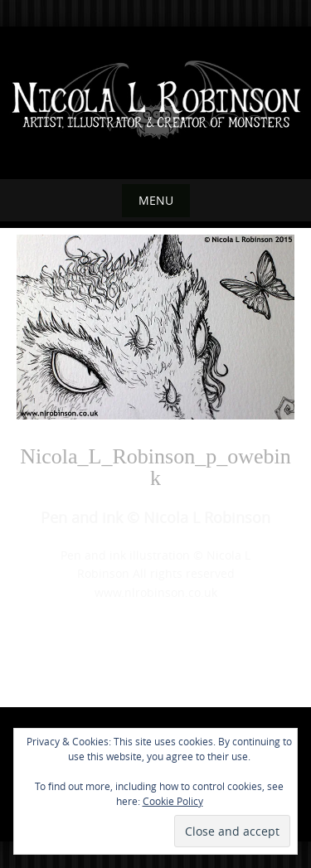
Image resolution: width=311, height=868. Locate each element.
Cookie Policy (173, 801)
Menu (156, 200)
